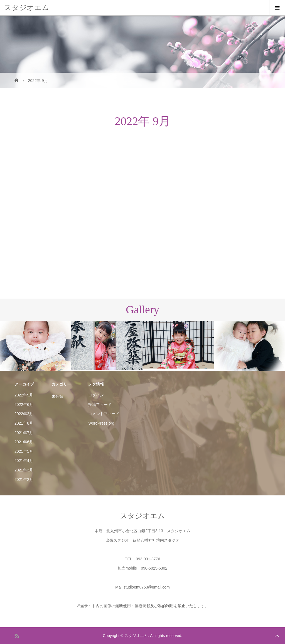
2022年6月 (24, 405)
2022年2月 (24, 414)
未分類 (57, 396)
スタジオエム (27, 8)
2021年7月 (24, 433)
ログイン (96, 395)
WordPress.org (101, 423)
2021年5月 (24, 451)
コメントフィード (104, 414)
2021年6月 (24, 442)
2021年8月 (24, 423)
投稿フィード (100, 405)
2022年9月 (24, 395)
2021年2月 (24, 480)
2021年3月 (24, 470)
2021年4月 (24, 461)
